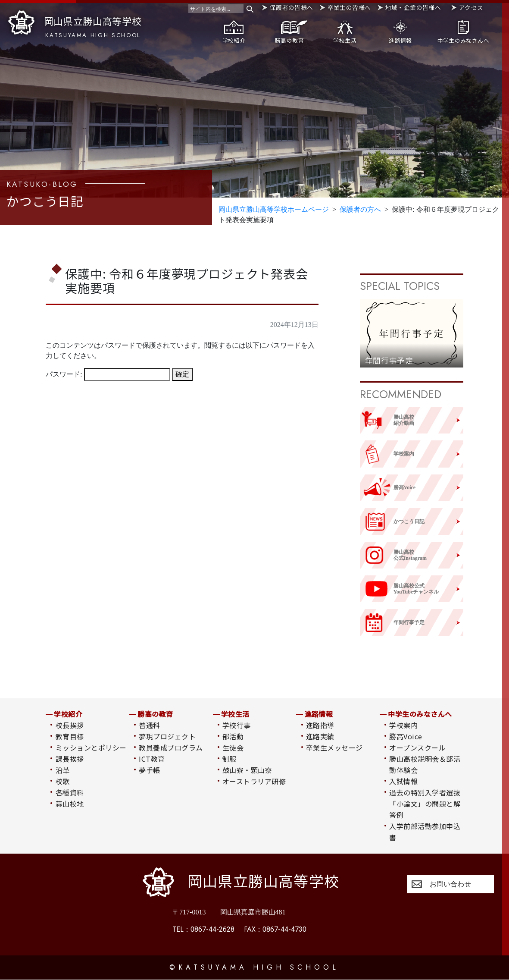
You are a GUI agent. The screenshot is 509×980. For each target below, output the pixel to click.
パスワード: (108, 375)
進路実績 (320, 736)
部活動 (233, 736)
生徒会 (233, 748)
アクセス (471, 7)
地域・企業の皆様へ (413, 7)
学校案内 (403, 725)
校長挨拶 (70, 725)
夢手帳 (149, 770)
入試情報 (403, 781)
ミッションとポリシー (91, 748)
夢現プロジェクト (167, 736)
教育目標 (70, 736)
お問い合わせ (450, 884)
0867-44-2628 (203, 930)
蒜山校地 (70, 804)
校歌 (63, 781)
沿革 (63, 770)
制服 (230, 759)
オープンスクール (417, 748)
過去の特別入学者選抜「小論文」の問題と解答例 (425, 804)
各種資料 (70, 792)
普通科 (149, 725)
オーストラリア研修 (254, 781)
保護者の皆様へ (292, 7)
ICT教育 (152, 759)
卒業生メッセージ (334, 748)
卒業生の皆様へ (349, 7)
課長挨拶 (70, 759)
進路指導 (320, 725)
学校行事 (237, 725)
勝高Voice (406, 736)
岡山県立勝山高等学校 (75, 25)
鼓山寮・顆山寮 (247, 770)
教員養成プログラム (171, 748)
